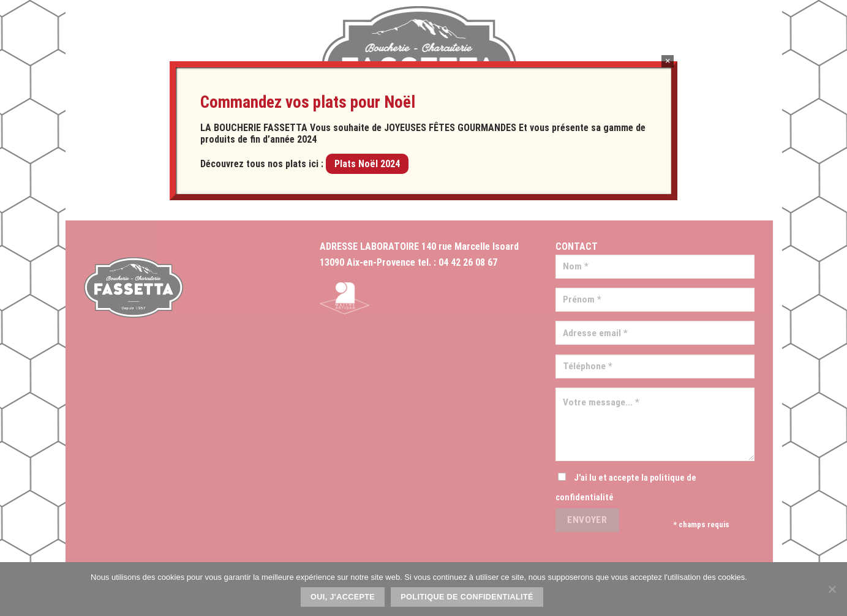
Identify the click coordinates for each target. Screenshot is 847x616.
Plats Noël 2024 (367, 164)
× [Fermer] (668, 61)
